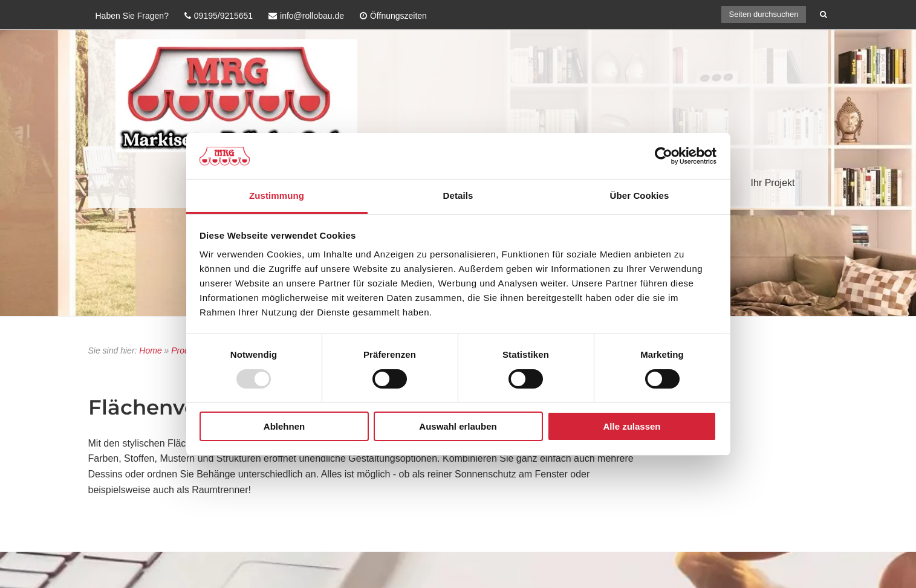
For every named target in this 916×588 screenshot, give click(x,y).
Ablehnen (284, 426)
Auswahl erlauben (458, 426)
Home (150, 351)
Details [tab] (458, 195)
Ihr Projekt (773, 183)
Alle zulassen (632, 426)
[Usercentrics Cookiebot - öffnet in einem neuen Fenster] (664, 156)
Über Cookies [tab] (640, 195)
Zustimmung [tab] (277, 195)
